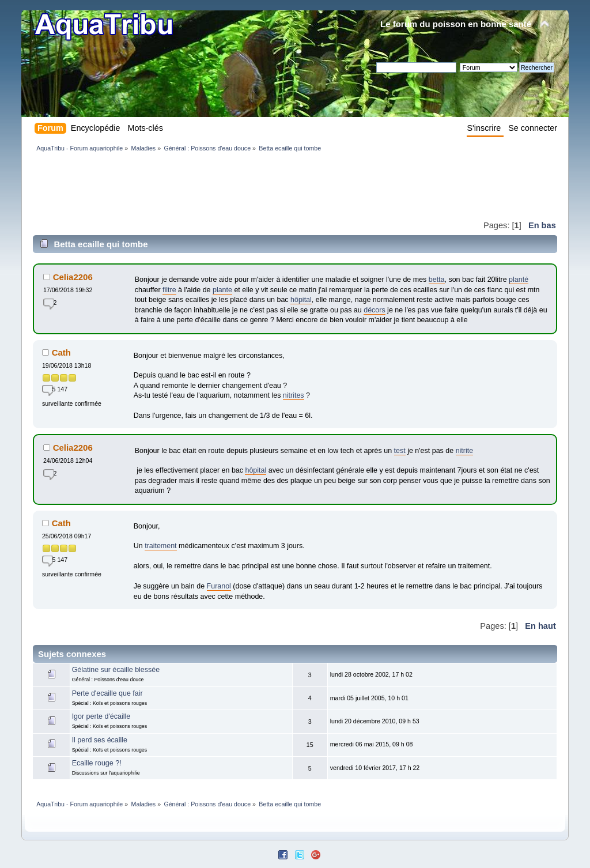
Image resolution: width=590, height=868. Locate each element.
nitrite (465, 451)
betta (437, 280)
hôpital (301, 300)
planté (519, 280)
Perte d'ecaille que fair (107, 693)
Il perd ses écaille (100, 740)
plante (222, 290)
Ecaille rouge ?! (97, 763)
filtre (169, 290)
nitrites (294, 395)
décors (374, 310)
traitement (160, 546)
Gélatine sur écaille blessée (116, 670)
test (400, 451)
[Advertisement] (243, 186)
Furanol (219, 586)
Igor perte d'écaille (101, 716)
